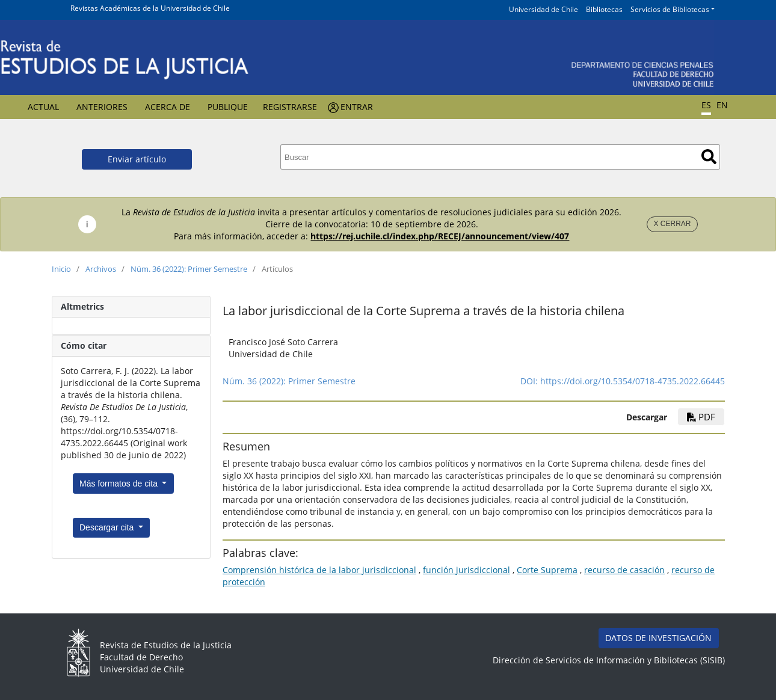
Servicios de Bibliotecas (670, 9)
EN (722, 105)
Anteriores (102, 107)
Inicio (61, 269)
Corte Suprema (547, 570)
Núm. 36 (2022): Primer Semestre (189, 269)
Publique (228, 107)
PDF (701, 417)
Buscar (709, 157)
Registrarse (290, 107)
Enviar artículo (137, 159)
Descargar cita (108, 527)
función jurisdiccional (467, 570)
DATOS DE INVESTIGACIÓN (658, 638)
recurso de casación (624, 570)
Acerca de (168, 107)
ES (706, 105)
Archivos (101, 269)
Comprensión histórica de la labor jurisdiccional (319, 570)
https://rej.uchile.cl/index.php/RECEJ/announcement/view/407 (440, 236)
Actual (43, 107)
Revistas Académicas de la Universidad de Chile (150, 8)
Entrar (357, 107)
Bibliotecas (604, 9)
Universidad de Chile (544, 9)
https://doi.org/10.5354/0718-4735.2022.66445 (633, 381)
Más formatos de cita (120, 484)
